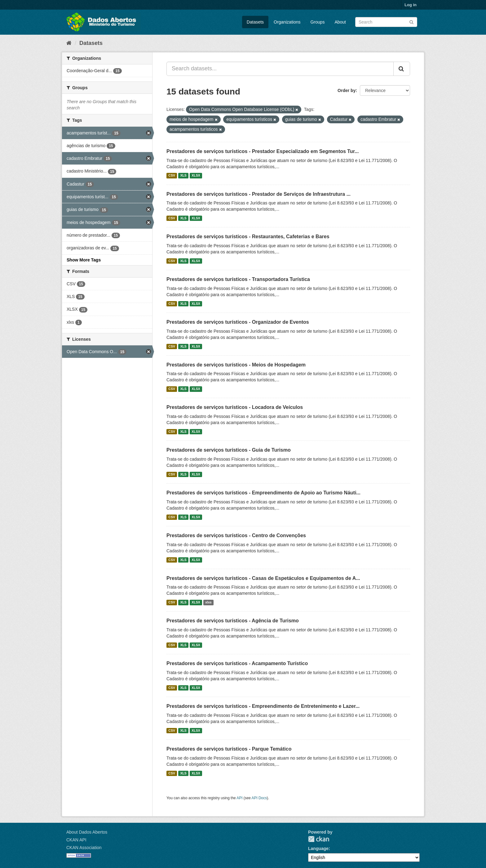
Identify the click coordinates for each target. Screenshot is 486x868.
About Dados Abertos (87, 832)
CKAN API (76, 840)
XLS (183, 176)
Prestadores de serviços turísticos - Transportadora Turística (238, 279)
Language (318, 848)
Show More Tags (84, 260)
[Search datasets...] (280, 69)
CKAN (319, 839)
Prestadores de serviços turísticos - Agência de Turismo (233, 621)
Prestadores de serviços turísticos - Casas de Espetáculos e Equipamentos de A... (263, 578)
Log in (411, 5)
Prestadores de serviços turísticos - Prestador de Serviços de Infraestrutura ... (258, 194)
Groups (317, 22)
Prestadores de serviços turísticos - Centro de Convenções (236, 535)
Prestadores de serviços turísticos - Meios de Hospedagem (236, 365)
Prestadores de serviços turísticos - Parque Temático (229, 749)
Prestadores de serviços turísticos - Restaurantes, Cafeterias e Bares (248, 237)
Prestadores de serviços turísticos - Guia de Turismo (229, 450)
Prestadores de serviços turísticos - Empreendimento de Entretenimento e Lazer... (263, 706)
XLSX (196, 176)
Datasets (255, 22)
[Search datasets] (386, 22)
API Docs (259, 798)
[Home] (69, 43)
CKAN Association (84, 848)
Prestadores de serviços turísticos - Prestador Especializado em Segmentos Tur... (263, 151)
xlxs (208, 602)
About (340, 22)
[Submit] (411, 22)
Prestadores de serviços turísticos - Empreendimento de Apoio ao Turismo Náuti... (263, 493)
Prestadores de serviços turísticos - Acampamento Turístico (237, 663)
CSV (172, 176)
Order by (347, 90)
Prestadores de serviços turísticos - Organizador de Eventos (238, 322)
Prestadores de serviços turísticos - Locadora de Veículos (235, 407)
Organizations (287, 22)
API (239, 798)
